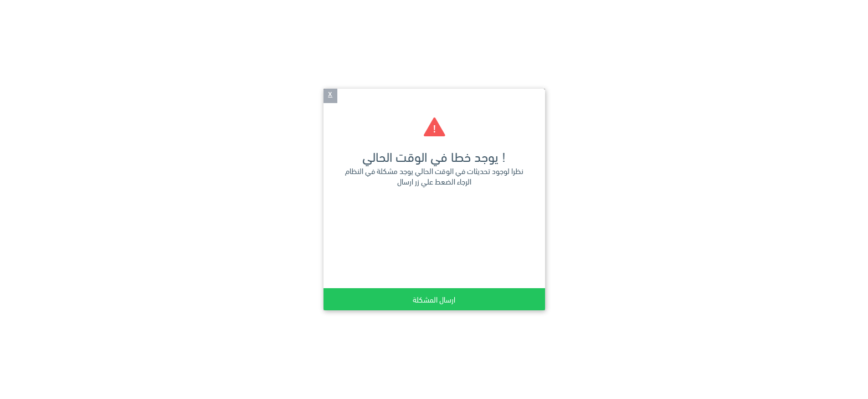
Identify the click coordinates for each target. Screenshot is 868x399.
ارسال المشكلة (434, 299)
